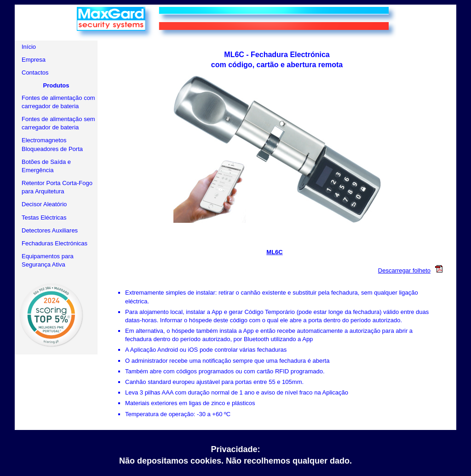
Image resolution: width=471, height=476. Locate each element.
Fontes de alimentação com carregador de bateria (58, 102)
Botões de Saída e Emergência (46, 166)
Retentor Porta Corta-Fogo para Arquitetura (57, 187)
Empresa (34, 60)
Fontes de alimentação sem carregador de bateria (58, 123)
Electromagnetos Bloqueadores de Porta (52, 144)
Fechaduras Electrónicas (55, 243)
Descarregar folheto (413, 270)
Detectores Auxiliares (50, 230)
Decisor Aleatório (44, 204)
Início (29, 47)
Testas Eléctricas (44, 218)
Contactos (35, 73)
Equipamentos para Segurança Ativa (48, 260)
